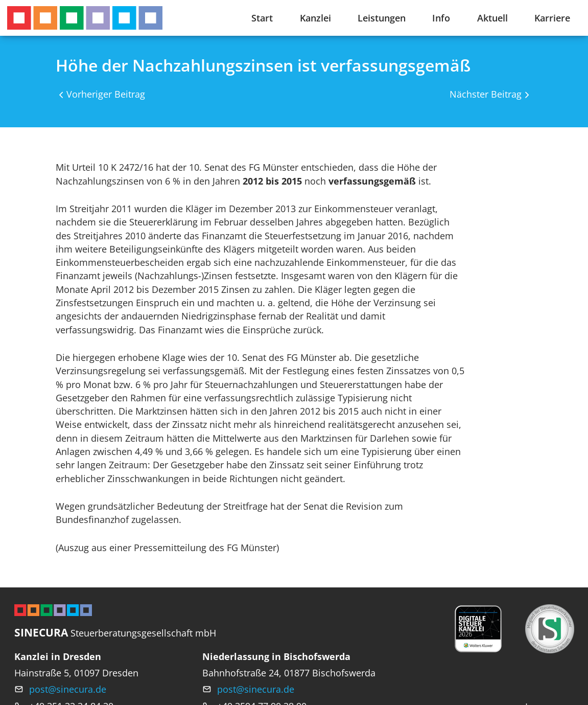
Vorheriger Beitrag (106, 94)
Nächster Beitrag (486, 94)
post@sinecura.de (68, 689)
